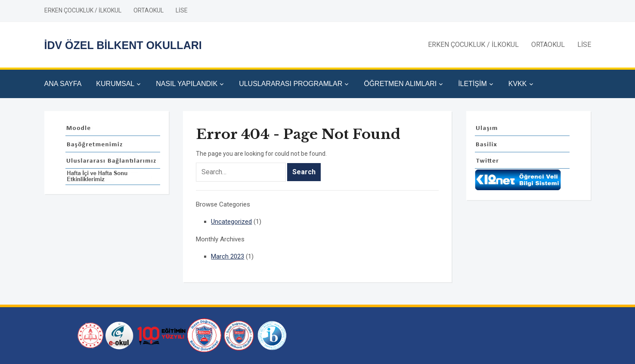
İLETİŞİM (472, 84)
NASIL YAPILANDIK (187, 84)
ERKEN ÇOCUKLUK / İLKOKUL (83, 10)
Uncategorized (231, 222)
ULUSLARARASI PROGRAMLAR (291, 84)
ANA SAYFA (63, 84)
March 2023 (228, 256)
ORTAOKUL (149, 10)
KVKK (518, 84)
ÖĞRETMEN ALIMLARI (400, 84)
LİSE (182, 10)
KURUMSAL (115, 84)
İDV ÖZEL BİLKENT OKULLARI (123, 45)
